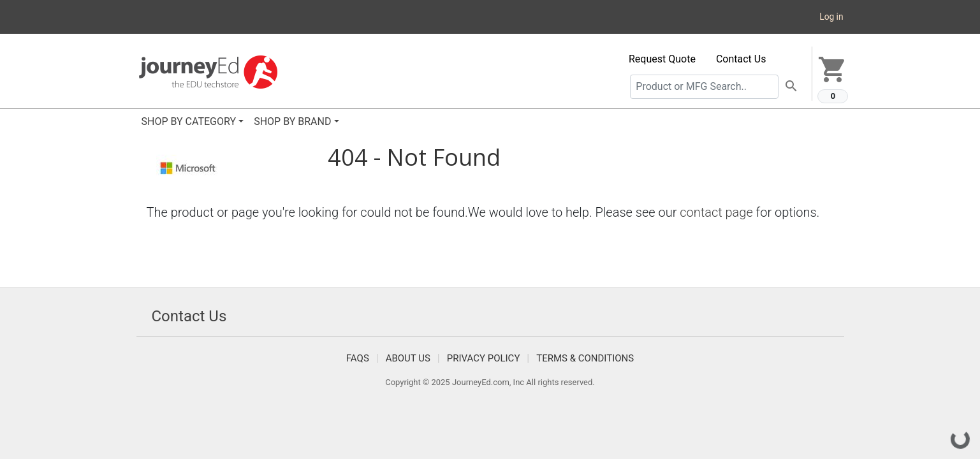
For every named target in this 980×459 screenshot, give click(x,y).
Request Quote (662, 59)
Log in (831, 17)
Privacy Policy (484, 358)
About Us (408, 358)
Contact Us (741, 59)
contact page (716, 212)
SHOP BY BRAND (292, 121)
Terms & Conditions (585, 358)
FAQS (358, 358)
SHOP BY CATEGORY (189, 121)
